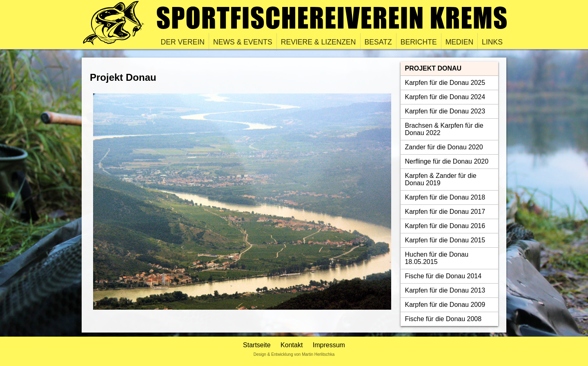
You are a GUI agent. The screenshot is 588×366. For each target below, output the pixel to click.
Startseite (257, 345)
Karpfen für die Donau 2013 (445, 290)
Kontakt (292, 345)
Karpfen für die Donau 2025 (445, 83)
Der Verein (183, 42)
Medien (459, 42)
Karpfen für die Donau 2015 (445, 240)
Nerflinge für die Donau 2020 (447, 161)
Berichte (419, 42)
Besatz (378, 42)
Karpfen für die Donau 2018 (445, 197)
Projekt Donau (433, 68)
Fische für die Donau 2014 (443, 276)
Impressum (329, 345)
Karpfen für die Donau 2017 (445, 212)
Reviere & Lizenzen (318, 42)
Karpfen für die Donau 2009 (445, 305)
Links (492, 42)
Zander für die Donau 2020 (444, 147)
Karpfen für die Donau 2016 (445, 226)
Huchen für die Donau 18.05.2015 (437, 258)
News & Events (243, 42)
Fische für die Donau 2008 (443, 319)
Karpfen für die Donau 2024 (445, 97)
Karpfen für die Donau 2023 (445, 111)
